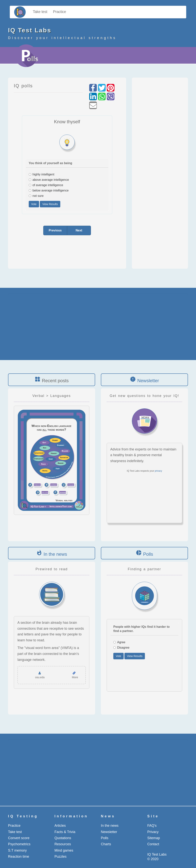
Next (79, 230)
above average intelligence (49, 180)
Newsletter (148, 381)
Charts (106, 844)
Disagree (121, 648)
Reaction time (19, 857)
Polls (148, 554)
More (75, 677)
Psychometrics (19, 844)
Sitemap (154, 838)
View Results (50, 204)
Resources (63, 844)
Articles (60, 826)
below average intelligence (49, 190)
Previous (55, 230)
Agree (119, 642)
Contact (153, 844)
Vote (34, 204)
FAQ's (152, 826)
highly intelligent (42, 174)
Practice (60, 12)
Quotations (63, 838)
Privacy (153, 832)
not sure (36, 196)
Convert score (19, 838)
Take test (40, 12)
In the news (55, 554)
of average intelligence (46, 185)
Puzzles (61, 857)
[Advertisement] (161, 171)
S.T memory (17, 850)
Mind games (64, 850)
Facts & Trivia (65, 832)
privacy (158, 471)
